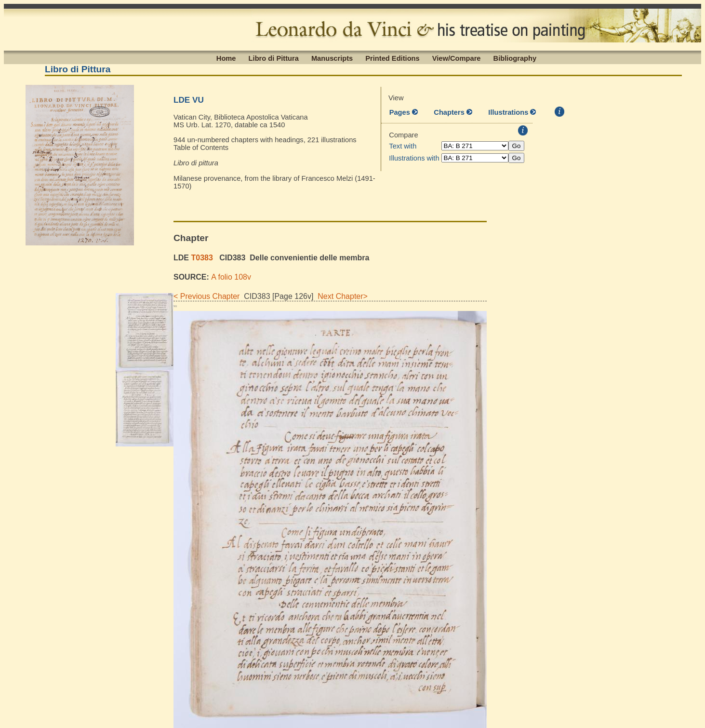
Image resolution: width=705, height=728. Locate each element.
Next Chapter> (340, 296)
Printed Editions (392, 58)
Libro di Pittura (274, 58)
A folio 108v (231, 277)
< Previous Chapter (206, 296)
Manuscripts (332, 58)
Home (226, 58)
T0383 (202, 258)
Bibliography (515, 58)
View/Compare (457, 58)
